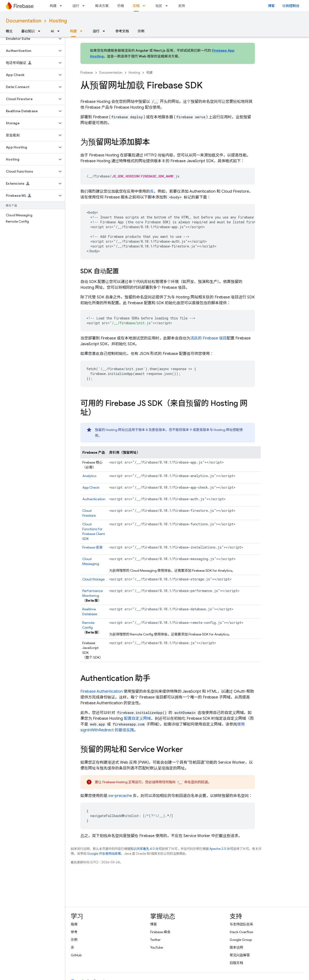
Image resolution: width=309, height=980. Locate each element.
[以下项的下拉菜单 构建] (62, 6)
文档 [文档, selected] (136, 6)
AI (52, 31)
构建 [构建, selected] (73, 31)
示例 (141, 31)
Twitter (155, 940)
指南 (74, 924)
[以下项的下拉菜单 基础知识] (41, 31)
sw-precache (120, 796)
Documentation (24, 21)
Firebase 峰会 (160, 932)
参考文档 (122, 31)
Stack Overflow (241, 932)
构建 (53, 6)
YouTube (157, 947)
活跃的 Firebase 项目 (208, 338)
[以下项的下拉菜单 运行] (85, 6)
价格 (121, 6)
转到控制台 (291, 6)
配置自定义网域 (137, 719)
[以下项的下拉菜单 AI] (60, 31)
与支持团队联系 (241, 924)
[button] (29, 39)
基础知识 (28, 31)
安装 (92, 547)
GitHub (76, 955)
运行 (76, 6)
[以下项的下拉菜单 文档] (145, 6)
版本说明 (236, 947)
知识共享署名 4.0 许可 (146, 849)
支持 (182, 6)
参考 (74, 932)
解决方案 (102, 6)
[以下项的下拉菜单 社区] (168, 6)
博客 (271, 6)
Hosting (58, 21)
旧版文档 (236, 963)
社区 (159, 6)
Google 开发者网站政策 (104, 854)
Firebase (87, 73)
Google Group (241, 940)
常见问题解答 (240, 955)
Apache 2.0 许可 (221, 849)
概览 (9, 31)
